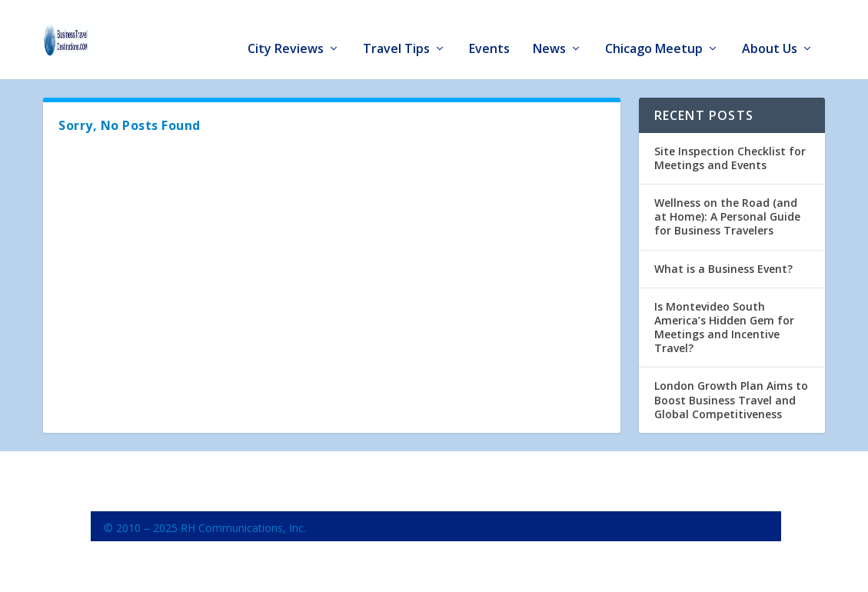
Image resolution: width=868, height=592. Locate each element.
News (549, 32)
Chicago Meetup (654, 32)
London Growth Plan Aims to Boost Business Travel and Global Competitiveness (731, 395)
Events (489, 32)
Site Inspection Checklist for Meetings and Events (730, 153)
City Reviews (286, 32)
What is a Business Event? (723, 263)
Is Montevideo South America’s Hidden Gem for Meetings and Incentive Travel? (724, 322)
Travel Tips (396, 32)
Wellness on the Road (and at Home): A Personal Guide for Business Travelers (727, 211)
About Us (770, 32)
